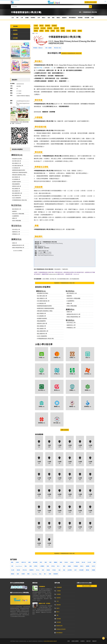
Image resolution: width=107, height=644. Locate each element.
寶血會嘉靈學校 (41, 321)
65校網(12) (49, 493)
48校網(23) (80, 477)
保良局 (66, 562)
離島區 (80, 31)
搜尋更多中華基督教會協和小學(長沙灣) (71, 53)
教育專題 (80, 18)
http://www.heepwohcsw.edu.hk (46, 255)
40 (52, 68)
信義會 (69, 566)
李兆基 (54, 570)
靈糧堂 (56, 562)
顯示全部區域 (65, 430)
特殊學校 (33, 18)
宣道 (48, 566)
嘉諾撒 (88, 566)
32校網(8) (60, 460)
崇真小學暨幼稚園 (72, 306)
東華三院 (24, 562)
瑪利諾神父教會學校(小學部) (45, 311)
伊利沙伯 (25, 570)
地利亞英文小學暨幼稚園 (73, 298)
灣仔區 (41, 26)
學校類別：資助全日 (38, 48)
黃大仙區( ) (57, 420)
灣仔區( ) (57, 388)
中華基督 (76, 566)
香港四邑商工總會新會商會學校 (45, 308)
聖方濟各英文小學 (72, 293)
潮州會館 (35, 562)
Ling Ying (34, 574)
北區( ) (88, 355)
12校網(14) (70, 444)
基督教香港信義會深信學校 (44, 306)
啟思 (41, 562)
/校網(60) (49, 444)
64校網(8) (39, 493)
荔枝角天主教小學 (42, 323)
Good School (19, 566)
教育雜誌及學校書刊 (60, 629)
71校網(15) (80, 493)
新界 (75, 570)
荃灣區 (41, 31)
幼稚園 (27, 18)
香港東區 (48, 26)
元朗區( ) (72, 355)
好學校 (36, 566)
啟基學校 (69, 296)
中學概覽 (58, 594)
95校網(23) (70, 526)
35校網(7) (80, 460)
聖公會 (83, 562)
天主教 (13, 570)
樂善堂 (13, 574)
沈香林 (17, 562)
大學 (39, 18)
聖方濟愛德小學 (41, 313)
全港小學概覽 (46, 279)
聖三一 (59, 566)
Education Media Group (50, 641)
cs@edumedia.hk (53, 274)
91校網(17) (60, 526)
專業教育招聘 (59, 626)
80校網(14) (60, 509)
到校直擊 (87, 18)
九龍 (59, 570)
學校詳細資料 (58, 269)
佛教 (46, 562)
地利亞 (93, 566)
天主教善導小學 (41, 316)
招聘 (93, 18)
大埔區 (63, 31)
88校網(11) (39, 526)
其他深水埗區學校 (43, 287)
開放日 (44, 18)
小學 (22, 18)
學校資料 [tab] (15, 26)
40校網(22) (90, 460)
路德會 (48, 570)
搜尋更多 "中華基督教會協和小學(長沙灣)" (65, 283)
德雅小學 (69, 303)
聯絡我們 (94, 641)
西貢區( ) (42, 404)
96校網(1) (80, 526)
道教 (94, 562)
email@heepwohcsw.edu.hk (45, 254)
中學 (17, 18)
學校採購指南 (73, 18)
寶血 (26, 566)
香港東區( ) (42, 420)
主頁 (13, 18)
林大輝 (89, 562)
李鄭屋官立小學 (71, 328)
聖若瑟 (18, 570)
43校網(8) (49, 477)
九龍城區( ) (57, 355)
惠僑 (12, 562)
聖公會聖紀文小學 (42, 298)
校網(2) (39, 444)
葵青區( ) (88, 388)
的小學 (54, 53)
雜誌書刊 (65, 18)
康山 (40, 574)
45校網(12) (60, 477)
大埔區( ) (42, 371)
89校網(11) (49, 526)
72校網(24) (90, 493)
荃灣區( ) (72, 388)
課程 (53, 18)
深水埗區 (43, 28)
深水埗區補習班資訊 (74, 279)
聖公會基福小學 (41, 326)
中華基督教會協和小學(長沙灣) (90, 12)
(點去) (28, 96)
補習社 (59, 18)
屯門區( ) (57, 371)
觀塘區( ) (57, 404)
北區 (58, 31)
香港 (43, 570)
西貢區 (74, 31)
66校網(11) (60, 493)
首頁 (80, 12)
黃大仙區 (56, 28)
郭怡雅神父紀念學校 (43, 293)
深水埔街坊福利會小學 (43, 301)
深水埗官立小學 (71, 323)
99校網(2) (49, 542)
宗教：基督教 (48, 48)
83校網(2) (80, 509)
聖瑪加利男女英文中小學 (73, 314)
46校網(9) (70, 477)
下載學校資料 (65, 269)
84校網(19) (90, 509)
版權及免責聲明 (75, 641)
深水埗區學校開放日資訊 (63, 279)
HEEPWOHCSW (20, 84)
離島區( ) (72, 404)
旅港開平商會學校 (42, 319)
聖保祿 (78, 562)
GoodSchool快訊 (87, 586)
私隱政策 (82, 641)
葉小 (45, 574)
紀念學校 (70, 570)
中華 (12, 566)
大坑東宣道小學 (41, 303)
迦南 (18, 574)
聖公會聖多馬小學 (42, 334)
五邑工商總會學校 (42, 336)
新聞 (50, 574)
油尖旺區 (36, 28)
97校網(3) (90, 526)
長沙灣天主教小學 (42, 296)
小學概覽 (58, 591)
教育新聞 (56, 574)
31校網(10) (49, 460)
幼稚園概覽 (58, 587)
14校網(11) (80, 444)
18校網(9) (39, 460)
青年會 (53, 566)
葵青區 (36, 31)
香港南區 (54, 26)
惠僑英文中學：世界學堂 (44, 603)
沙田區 (69, 31)
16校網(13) (90, 444)
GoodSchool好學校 (18, 251)
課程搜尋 (58, 605)
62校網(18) (90, 477)
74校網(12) (49, 509)
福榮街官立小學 (71, 325)
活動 (49, 18)
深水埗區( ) (42, 388)
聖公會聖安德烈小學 (43, 331)
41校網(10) (39, 477)
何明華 (23, 574)
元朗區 (53, 31)
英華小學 (69, 312)
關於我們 (88, 641)
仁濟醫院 (42, 566)
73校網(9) (39, 509)
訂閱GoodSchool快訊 (91, 2)
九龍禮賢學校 (70, 301)
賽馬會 (88, 570)
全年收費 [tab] (15, 38)
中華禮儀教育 (42, 587)
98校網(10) (39, 542)
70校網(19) (70, 493)
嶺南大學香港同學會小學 (73, 317)
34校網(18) (70, 460)
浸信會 (72, 562)
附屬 (30, 566)
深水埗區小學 (53, 279)
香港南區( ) (88, 404)
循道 (64, 566)
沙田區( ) (72, 371)
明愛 (50, 562)
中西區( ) (42, 355)
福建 (61, 562)
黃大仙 (38, 570)
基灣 (29, 562)
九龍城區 (50, 28)
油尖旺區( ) (88, 371)
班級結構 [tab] (15, 34)
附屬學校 (31, 570)
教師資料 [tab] (15, 30)
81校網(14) (70, 509)
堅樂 (28, 574)
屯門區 (47, 31)
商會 (64, 570)
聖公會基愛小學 (41, 329)
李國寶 (93, 570)
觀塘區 (62, 28)
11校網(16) (60, 444)
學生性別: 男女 (58, 48)
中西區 (36, 26)
